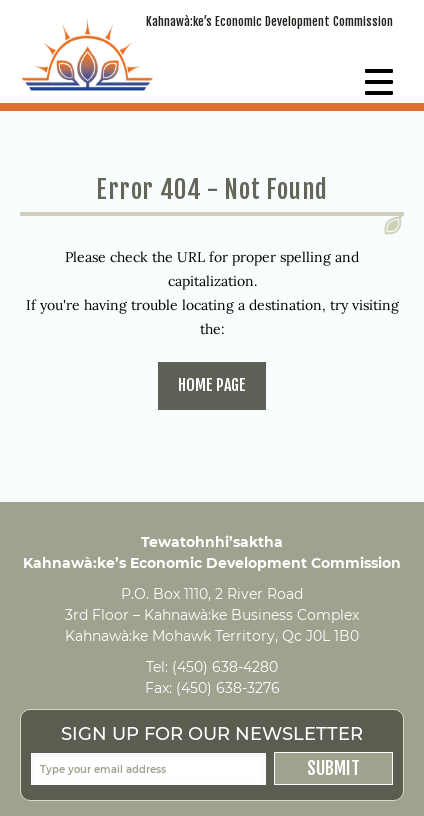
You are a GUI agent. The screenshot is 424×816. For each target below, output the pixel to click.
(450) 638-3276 (228, 688)
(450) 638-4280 (225, 667)
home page (212, 385)
